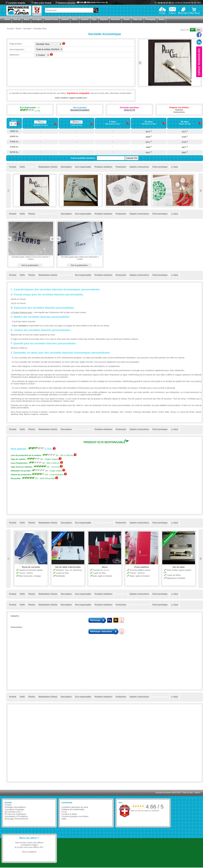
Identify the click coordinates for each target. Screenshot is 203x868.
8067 (185, 152)
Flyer (94, 19)
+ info (38, 108)
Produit (13, 167)
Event (7, 19)
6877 (185, 147)
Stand (26, 19)
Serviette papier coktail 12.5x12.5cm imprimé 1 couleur (31, 258)
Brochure (116, 19)
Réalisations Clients (48, 167)
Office (75, 19)
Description (66, 167)
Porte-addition (142, 567)
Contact (8, 805)
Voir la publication (30, 265)
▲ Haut (174, 167)
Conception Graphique (14, 809)
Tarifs (22, 167)
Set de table (179, 567)
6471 (149, 142)
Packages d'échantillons (15, 807)
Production (121, 167)
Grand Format (51, 19)
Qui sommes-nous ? (13, 812)
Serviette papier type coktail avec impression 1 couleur (80, 258)
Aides (64, 819)
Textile (126, 19)
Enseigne (37, 19)
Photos (32, 167)
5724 (185, 142)
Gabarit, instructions (139, 167)
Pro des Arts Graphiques (15, 814)
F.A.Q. (64, 812)
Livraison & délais (69, 814)
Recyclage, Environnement (16, 819)
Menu (105, 567)
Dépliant (104, 19)
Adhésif (65, 19)
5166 (185, 137)
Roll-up (17, 19)
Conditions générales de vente (75, 807)
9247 (149, 152)
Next (201, 191)
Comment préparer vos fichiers (75, 816)
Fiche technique (160, 167)
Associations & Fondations (16, 816)
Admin (197, 793)
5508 (149, 137)
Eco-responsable (83, 167)
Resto (162, 19)
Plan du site (188, 793)
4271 (185, 131)
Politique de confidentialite (73, 809)
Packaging (150, 19)
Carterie (85, 19)
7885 (149, 147)
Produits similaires (103, 167)
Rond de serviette (31, 567)
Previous (140, 63)
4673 (149, 131)
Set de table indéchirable (68, 567)
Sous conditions (29, 852)
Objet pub (137, 19)
